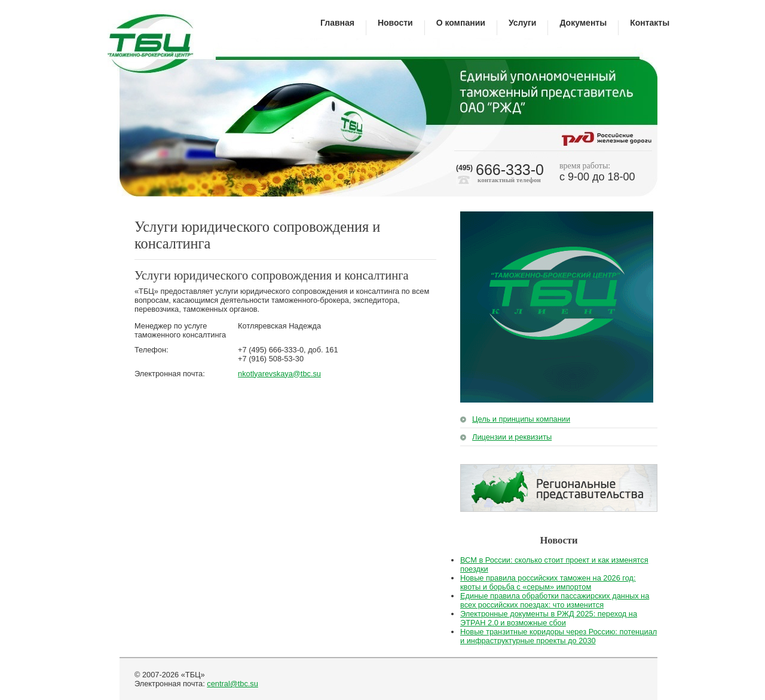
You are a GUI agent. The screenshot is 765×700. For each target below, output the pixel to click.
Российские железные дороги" (607, 138)
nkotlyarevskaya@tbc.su (279, 374)
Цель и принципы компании (521, 419)
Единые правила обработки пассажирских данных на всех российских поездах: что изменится (555, 600)
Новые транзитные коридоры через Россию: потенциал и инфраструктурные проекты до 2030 (559, 636)
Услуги (523, 23)
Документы (583, 23)
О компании (461, 23)
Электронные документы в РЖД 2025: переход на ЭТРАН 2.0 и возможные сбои (549, 618)
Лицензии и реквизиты (512, 437)
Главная (337, 23)
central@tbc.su (232, 684)
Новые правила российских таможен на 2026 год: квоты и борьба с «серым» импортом (548, 582)
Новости (395, 23)
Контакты (650, 23)
